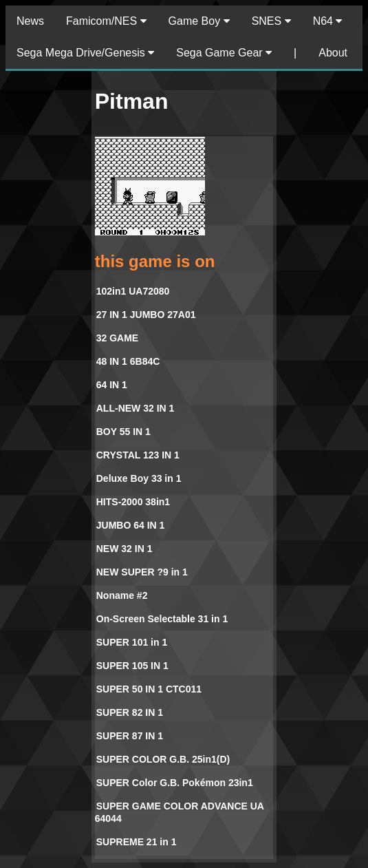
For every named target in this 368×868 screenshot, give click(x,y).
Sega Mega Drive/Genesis (85, 53)
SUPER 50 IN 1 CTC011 (149, 689)
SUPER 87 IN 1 (130, 736)
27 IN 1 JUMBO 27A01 (146, 315)
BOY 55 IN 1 (123, 432)
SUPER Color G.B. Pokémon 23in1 (175, 783)
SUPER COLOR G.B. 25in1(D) (163, 759)
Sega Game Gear (224, 53)
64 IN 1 (112, 385)
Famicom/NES (106, 21)
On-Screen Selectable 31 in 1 (162, 619)
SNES (271, 21)
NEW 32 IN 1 (125, 549)
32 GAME (117, 338)
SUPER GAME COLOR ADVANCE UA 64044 (180, 812)
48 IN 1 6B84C (128, 361)
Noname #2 (122, 595)
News (30, 21)
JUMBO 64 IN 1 (131, 525)
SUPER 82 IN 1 (130, 712)
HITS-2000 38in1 (133, 502)
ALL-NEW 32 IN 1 (136, 408)
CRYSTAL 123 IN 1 (138, 455)
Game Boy (199, 21)
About (333, 53)
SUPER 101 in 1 (132, 642)
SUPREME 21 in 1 (137, 842)
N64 (328, 21)
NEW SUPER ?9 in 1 (142, 572)
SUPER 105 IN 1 (132, 666)
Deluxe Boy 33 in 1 (139, 478)
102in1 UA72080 (133, 291)
